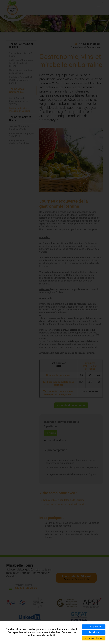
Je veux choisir (94, 638)
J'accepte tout (94, 627)
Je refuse (94, 632)
